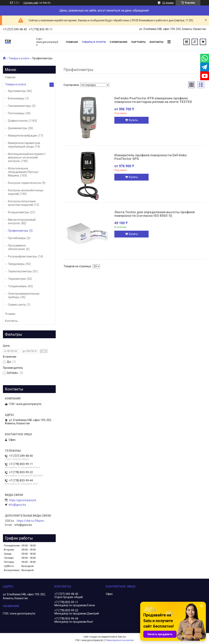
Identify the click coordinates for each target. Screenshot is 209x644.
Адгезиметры (17, 91)
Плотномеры (16, 113)
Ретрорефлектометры (22, 256)
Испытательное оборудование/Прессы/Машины (23, 172)
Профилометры (18, 231)
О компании (118, 42)
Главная (72, 42)
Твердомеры (16, 264)
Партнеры (138, 42)
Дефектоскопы (18, 121)
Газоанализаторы (19, 106)
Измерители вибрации (22, 136)
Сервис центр (17, 305)
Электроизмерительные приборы (24, 295)
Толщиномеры (17, 286)
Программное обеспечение (17, 247)
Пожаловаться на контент (120, 640)
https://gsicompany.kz (23, 500)
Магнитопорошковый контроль (22, 221)
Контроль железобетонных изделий (26, 192)
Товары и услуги (94, 42)
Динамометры (17, 128)
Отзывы (10, 314)
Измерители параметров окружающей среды (24, 145)
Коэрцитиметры (19, 212)
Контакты (157, 42)
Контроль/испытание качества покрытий (22, 203)
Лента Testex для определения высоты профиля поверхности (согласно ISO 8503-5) (155, 214)
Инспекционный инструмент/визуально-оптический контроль (27, 157)
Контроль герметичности (24, 183)
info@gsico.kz (17, 505)
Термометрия (17, 279)
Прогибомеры (17, 238)
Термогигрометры (20, 271)
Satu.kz (122, 637)
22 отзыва (168, 3)
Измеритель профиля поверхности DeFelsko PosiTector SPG (151, 157)
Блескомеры (16, 98)
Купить (133, 120)
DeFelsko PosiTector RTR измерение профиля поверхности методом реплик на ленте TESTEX (153, 100)
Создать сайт (31, 3)
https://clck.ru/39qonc (30, 521)
